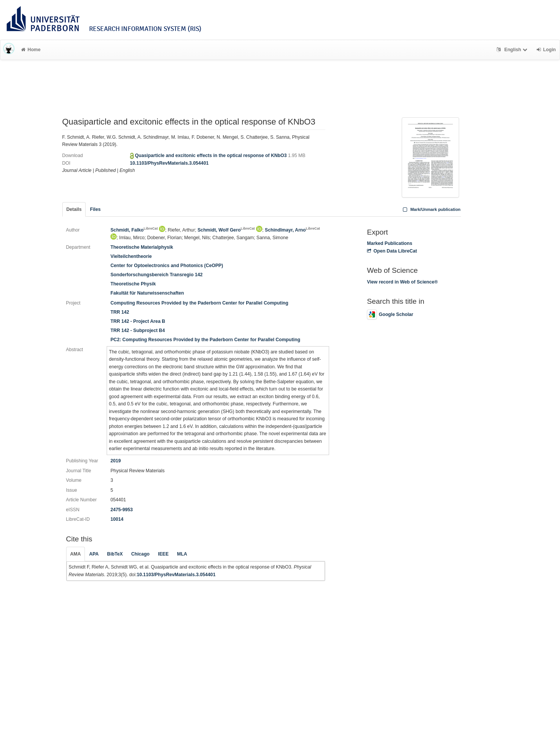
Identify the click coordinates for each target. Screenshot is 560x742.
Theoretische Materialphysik (142, 247)
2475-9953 (122, 510)
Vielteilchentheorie (131, 256)
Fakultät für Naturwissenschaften (147, 293)
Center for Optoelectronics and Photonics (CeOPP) (167, 266)
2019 (116, 461)
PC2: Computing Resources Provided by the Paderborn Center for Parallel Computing (205, 340)
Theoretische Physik (133, 284)
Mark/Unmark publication (431, 209)
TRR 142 (120, 312)
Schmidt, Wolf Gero (226, 230)
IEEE (163, 554)
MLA (182, 554)
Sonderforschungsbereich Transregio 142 (157, 275)
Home (31, 50)
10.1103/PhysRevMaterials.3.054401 (169, 163)
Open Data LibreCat (392, 251)
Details (74, 209)
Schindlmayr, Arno (292, 230)
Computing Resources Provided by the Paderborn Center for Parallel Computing (199, 303)
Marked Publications (390, 243)
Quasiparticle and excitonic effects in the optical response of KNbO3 (211, 156)
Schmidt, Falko (134, 230)
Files (95, 209)
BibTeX (115, 554)
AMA (76, 554)
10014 (117, 519)
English (513, 50)
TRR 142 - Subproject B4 (138, 330)
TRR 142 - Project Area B (138, 321)
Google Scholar (390, 314)
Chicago (140, 554)
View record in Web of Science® (402, 282)
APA (94, 554)
